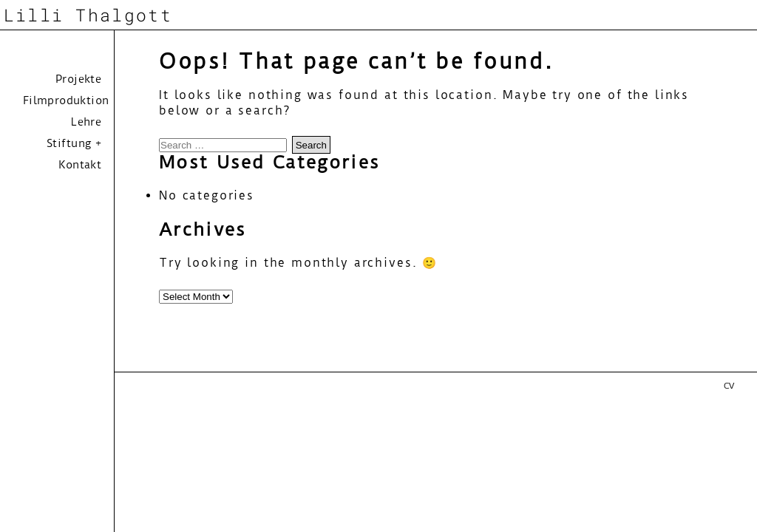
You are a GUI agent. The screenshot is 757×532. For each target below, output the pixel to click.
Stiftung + (74, 143)
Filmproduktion (66, 100)
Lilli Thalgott (88, 15)
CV (729, 386)
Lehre (86, 122)
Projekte (78, 79)
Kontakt (80, 165)
